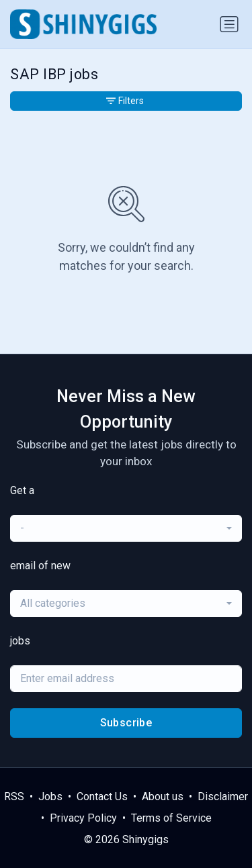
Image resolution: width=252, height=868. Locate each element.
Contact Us (102, 797)
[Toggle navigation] (229, 24)
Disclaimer (223, 797)
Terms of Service (171, 818)
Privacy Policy (83, 818)
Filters (125, 101)
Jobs (50, 797)
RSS (14, 797)
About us (163, 797)
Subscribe (126, 723)
